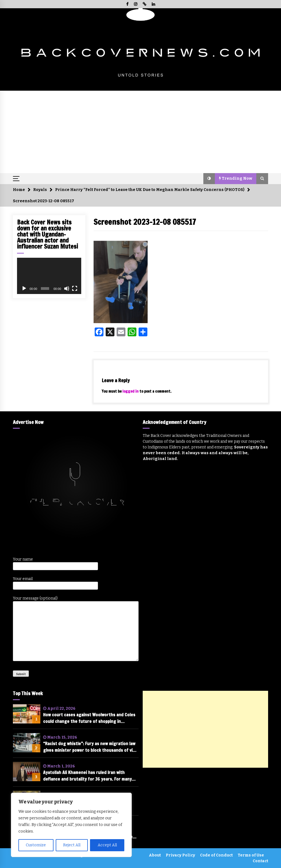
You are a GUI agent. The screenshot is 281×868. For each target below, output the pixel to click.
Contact (260, 861)
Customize (36, 845)
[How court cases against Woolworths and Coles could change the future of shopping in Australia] (27, 714)
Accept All (107, 845)
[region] (71, 825)
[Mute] (67, 289)
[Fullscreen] (75, 289)
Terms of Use (251, 855)
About (155, 855)
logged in (130, 391)
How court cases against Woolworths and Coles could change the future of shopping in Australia (89, 718)
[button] (209, 179)
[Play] (24, 289)
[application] (49, 276)
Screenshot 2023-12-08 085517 (145, 222)
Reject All (72, 845)
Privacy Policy (180, 855)
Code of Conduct (216, 855)
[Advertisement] (140, 132)
